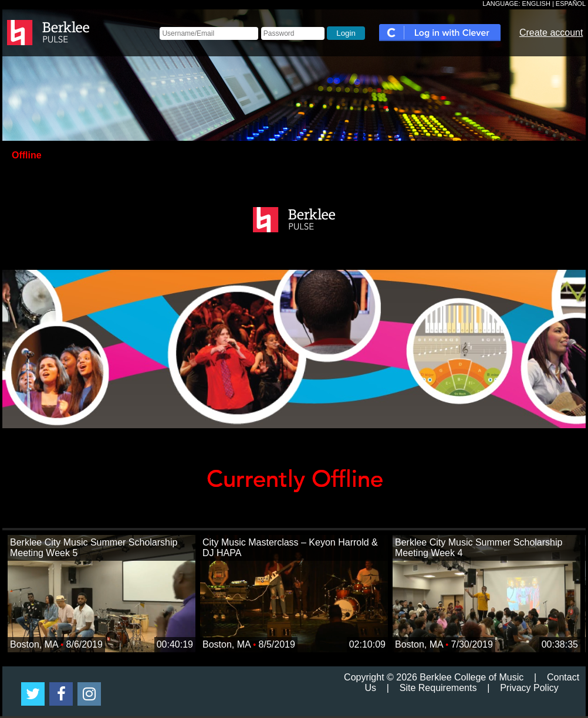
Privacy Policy (529, 688)
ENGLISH (536, 4)
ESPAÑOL (571, 4)
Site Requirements (438, 688)
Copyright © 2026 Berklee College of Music (434, 677)
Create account (551, 33)
